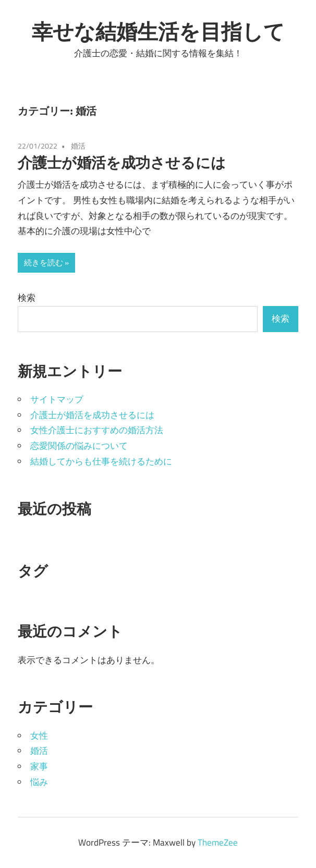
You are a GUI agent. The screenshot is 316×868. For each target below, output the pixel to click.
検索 (27, 298)
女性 (39, 736)
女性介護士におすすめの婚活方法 (97, 430)
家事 (39, 766)
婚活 (78, 146)
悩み (39, 782)
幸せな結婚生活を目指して (158, 31)
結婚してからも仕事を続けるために (101, 461)
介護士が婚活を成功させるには (122, 162)
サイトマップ (57, 399)
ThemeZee (218, 842)
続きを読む (44, 262)
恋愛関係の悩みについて (79, 446)
